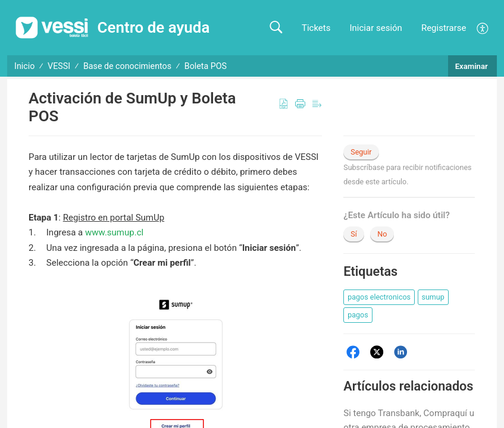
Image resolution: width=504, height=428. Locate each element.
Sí (354, 234)
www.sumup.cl (114, 232)
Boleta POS (206, 66)
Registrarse (444, 28)
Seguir (361, 152)
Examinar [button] (472, 66)
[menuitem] (483, 27)
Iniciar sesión (375, 28)
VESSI (59, 66)
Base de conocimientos (127, 66)
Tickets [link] (316, 28)
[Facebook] (353, 352)
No (382, 234)
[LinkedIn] (401, 352)
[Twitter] (377, 352)
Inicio (24, 66)
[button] (276, 28)
